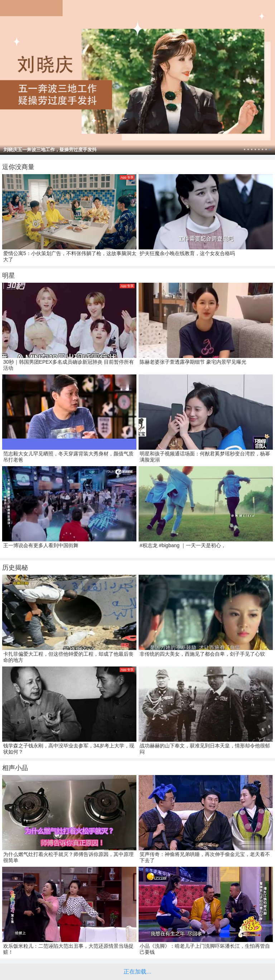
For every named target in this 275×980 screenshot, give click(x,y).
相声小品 (15, 768)
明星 (9, 276)
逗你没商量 (18, 167)
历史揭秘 (15, 568)
